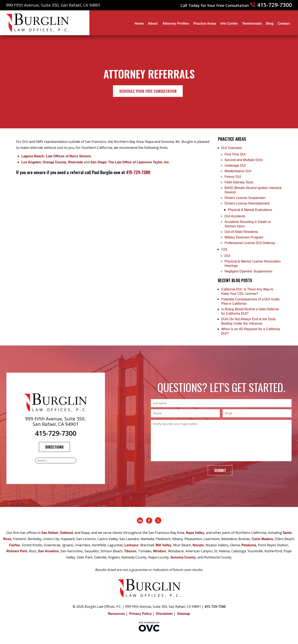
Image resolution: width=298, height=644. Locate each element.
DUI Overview (231, 148)
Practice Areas (205, 23)
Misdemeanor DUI (238, 171)
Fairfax (14, 545)
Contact (284, 23)
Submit (220, 470)
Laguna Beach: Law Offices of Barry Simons (56, 156)
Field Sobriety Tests (239, 182)
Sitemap (184, 614)
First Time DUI (235, 154)
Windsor (160, 551)
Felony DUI (233, 177)
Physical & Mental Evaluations (250, 210)
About (153, 23)
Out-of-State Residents (241, 232)
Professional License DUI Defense (250, 243)
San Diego (99, 162)
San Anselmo (49, 551)
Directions (54, 447)
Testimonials (252, 23)
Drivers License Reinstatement (247, 203)
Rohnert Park (17, 551)
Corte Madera (262, 539)
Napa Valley (195, 533)
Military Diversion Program (244, 237)
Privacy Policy (141, 614)
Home (139, 23)
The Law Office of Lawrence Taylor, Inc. (139, 162)
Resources (117, 614)
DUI (227, 256)
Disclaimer (164, 614)
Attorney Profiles (176, 23)
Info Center (229, 23)
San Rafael (50, 533)
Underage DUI (235, 166)
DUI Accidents (235, 216)
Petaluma (249, 545)
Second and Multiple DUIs (244, 160)
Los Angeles (31, 162)
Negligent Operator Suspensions (248, 271)
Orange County (55, 162)
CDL (225, 249)
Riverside (76, 162)
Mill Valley (163, 545)
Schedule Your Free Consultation (148, 91)
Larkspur (132, 545)
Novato (198, 545)
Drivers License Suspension (246, 198)
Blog (270, 23)
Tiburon (130, 551)
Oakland (66, 533)
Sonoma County (183, 557)
